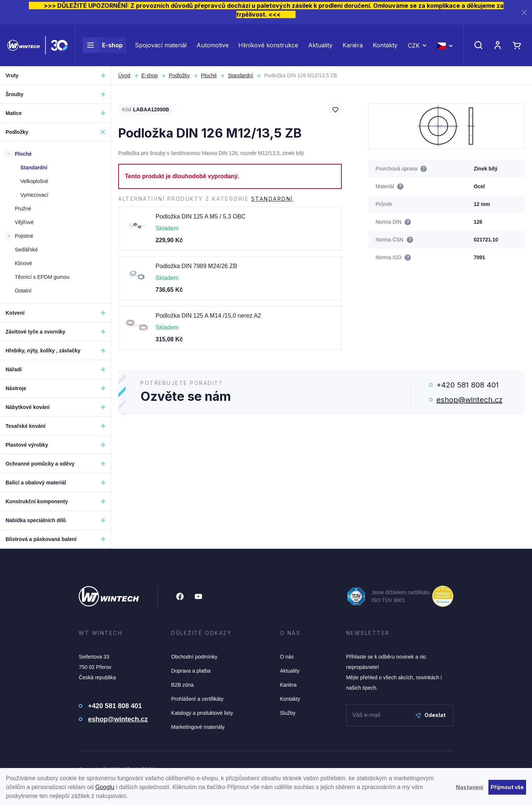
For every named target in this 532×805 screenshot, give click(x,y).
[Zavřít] (524, 12)
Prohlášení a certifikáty (197, 699)
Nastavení (470, 787)
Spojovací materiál (161, 45)
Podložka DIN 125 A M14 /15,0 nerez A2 (208, 316)
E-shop (103, 45)
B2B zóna (182, 685)
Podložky (179, 75)
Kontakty (385, 45)
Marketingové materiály (198, 727)
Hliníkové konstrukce (268, 45)
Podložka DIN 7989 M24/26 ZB (196, 266)
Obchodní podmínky (194, 657)
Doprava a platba (191, 671)
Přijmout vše (507, 787)
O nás (287, 657)
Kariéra (353, 45)
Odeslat (431, 715)
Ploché (209, 75)
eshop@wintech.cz (469, 400)
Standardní (241, 75)
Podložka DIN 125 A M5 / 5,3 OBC (201, 217)
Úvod (124, 75)
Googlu (105, 787)
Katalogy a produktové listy (202, 713)
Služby (288, 713)
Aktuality (320, 45)
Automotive (213, 45)
